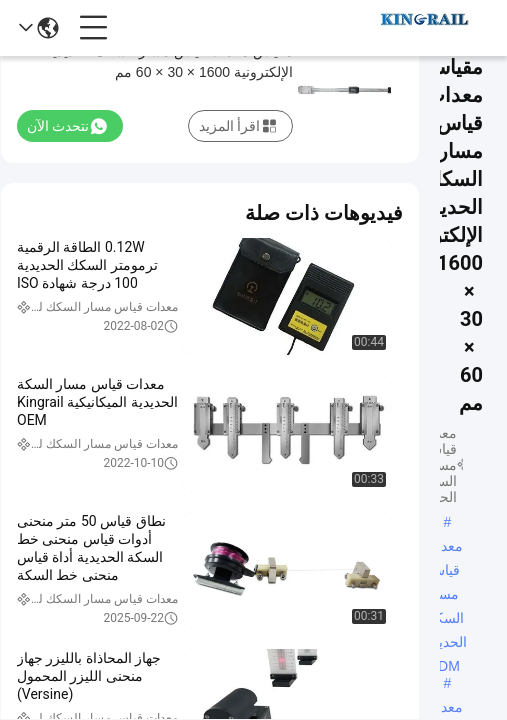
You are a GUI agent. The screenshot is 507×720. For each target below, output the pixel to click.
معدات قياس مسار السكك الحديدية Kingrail (443, 709)
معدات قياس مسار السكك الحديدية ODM (443, 548)
